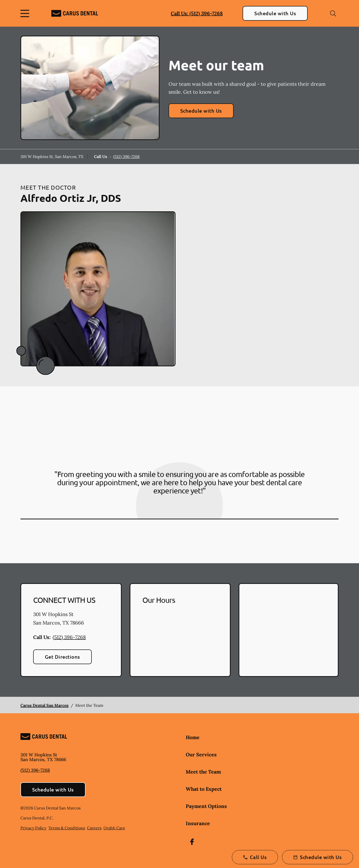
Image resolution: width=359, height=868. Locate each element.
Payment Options (206, 806)
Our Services (201, 754)
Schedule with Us (275, 13)
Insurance (198, 823)
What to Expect (204, 789)
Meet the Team (203, 772)
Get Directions (62, 657)
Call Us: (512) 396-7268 (197, 13)
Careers (94, 828)
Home (193, 737)
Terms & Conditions (67, 828)
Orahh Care (114, 828)
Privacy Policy (33, 828)
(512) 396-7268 (126, 157)
